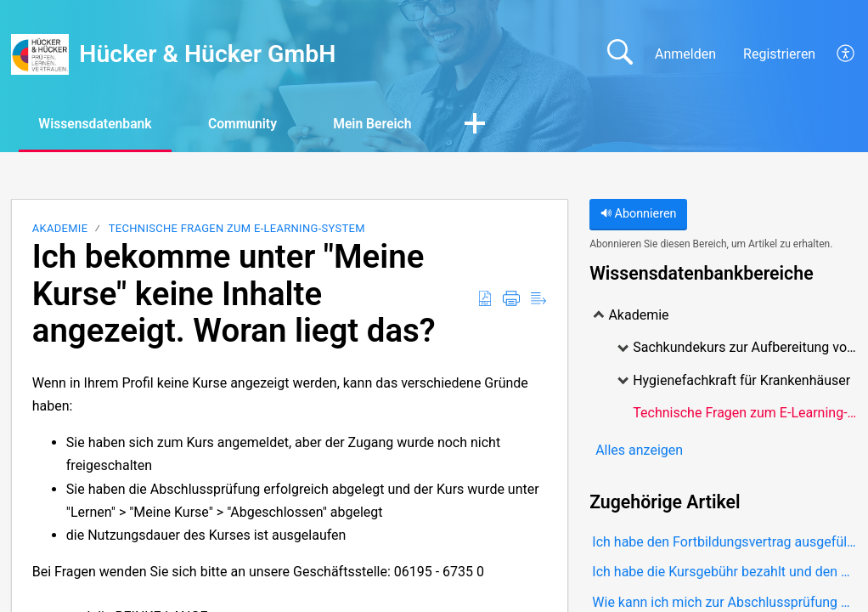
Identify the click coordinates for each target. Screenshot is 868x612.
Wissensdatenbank (99, 124)
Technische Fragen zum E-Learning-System (237, 229)
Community (251, 124)
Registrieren (779, 54)
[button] (846, 54)
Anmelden (685, 54)
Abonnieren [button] (639, 215)
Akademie (60, 229)
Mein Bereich (385, 124)
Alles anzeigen (639, 450)
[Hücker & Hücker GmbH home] (40, 54)
